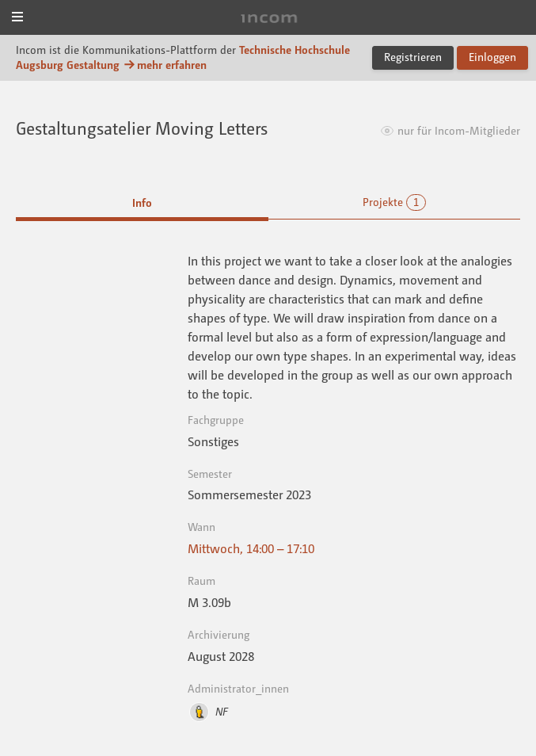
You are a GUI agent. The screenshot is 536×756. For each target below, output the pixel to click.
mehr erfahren (165, 65)
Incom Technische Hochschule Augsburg (268, 19)
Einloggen (492, 57)
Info (142, 202)
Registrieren (413, 57)
